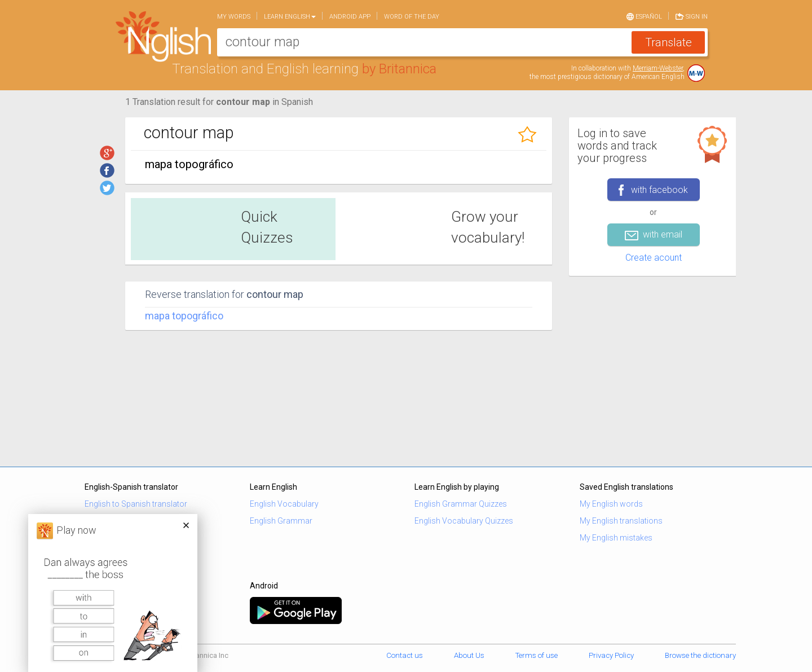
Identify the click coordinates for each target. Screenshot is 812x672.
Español (644, 16)
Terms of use (537, 655)
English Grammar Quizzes (461, 504)
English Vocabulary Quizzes (464, 521)
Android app (350, 17)
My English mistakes (616, 538)
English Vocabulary (284, 504)
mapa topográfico (184, 316)
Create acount (654, 258)
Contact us (405, 655)
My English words (611, 504)
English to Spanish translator (136, 504)
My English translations (621, 521)
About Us (469, 655)
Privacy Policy (611, 655)
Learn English (290, 17)
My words (234, 17)
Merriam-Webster (658, 68)
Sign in (692, 16)
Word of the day (412, 17)
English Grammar (281, 521)
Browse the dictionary (700, 655)
